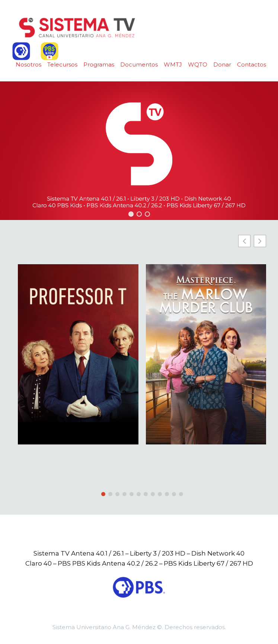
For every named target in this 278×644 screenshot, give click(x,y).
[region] (139, 151)
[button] (131, 214)
